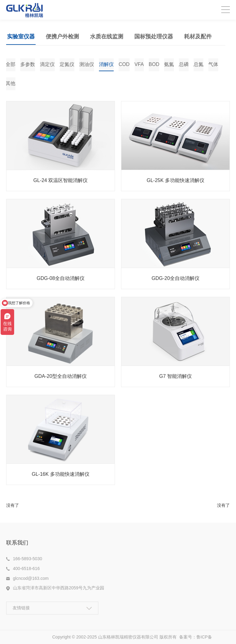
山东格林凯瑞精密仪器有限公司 (128, 637)
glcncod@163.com (31, 578)
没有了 (13, 505)
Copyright (62, 637)
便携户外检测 (62, 37)
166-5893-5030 (28, 559)
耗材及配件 (198, 37)
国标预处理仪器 (154, 37)
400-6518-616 (26, 568)
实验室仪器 (21, 37)
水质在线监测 (107, 37)
